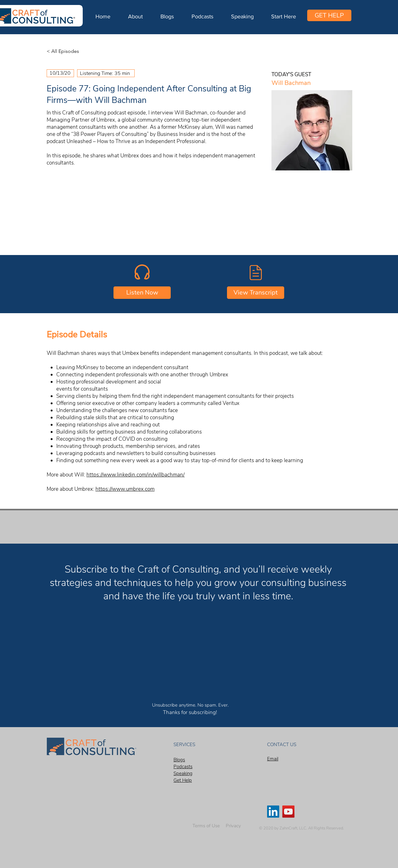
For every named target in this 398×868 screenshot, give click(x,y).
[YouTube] (288, 812)
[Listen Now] (142, 293)
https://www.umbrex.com (125, 489)
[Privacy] (233, 826)
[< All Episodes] (67, 51)
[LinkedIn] (273, 812)
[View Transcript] (256, 293)
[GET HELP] (329, 15)
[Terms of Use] (206, 826)
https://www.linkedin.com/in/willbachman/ (136, 475)
